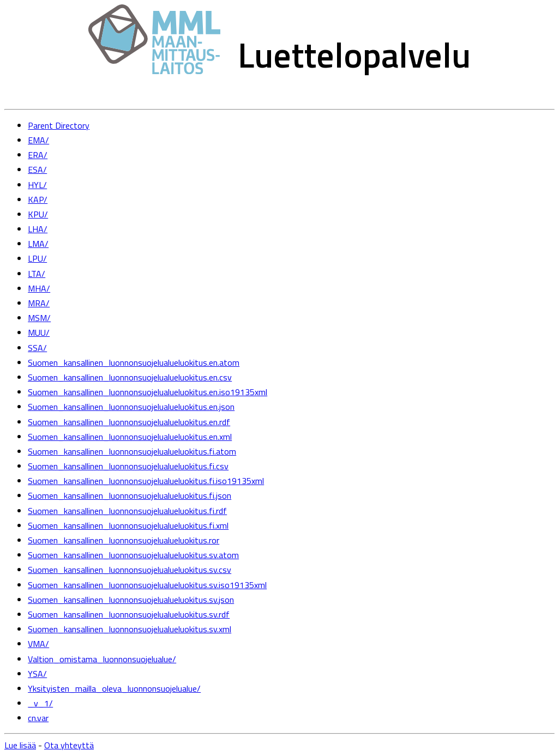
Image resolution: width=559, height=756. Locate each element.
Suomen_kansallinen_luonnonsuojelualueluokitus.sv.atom (133, 555)
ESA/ (37, 170)
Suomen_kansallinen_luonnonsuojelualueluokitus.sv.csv (130, 570)
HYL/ (37, 185)
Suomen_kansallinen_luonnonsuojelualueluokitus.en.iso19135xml (148, 392)
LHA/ (38, 229)
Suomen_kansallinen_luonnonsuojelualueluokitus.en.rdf (129, 422)
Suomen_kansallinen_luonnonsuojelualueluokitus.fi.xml (128, 525)
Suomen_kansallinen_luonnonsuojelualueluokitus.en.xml (130, 437)
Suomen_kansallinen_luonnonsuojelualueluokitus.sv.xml (130, 629)
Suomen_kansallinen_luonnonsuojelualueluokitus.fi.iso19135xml (146, 481)
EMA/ (38, 140)
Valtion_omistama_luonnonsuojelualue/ (102, 659)
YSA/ (37, 674)
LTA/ (37, 274)
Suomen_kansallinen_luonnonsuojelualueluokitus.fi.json (130, 495)
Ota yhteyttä (69, 745)
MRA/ (39, 303)
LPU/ (37, 258)
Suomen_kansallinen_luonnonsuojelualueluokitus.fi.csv (128, 466)
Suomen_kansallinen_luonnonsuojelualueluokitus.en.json (131, 407)
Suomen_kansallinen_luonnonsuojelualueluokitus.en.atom (134, 362)
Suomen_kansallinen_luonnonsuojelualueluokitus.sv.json (131, 600)
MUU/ (39, 332)
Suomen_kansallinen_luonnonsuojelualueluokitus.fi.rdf (127, 511)
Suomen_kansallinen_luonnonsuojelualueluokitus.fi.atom (132, 451)
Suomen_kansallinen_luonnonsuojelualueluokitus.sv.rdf (129, 614)
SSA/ (37, 348)
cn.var (38, 718)
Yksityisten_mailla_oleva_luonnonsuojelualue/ (114, 688)
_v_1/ (40, 703)
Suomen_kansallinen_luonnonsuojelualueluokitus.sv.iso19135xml (147, 585)
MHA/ (39, 288)
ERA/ (38, 155)
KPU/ (38, 214)
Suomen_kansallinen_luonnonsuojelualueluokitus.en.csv (130, 377)
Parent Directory (59, 125)
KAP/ (38, 199)
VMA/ (38, 644)
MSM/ (39, 318)
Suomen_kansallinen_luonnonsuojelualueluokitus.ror (124, 540)
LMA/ (38, 244)
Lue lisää (20, 745)
